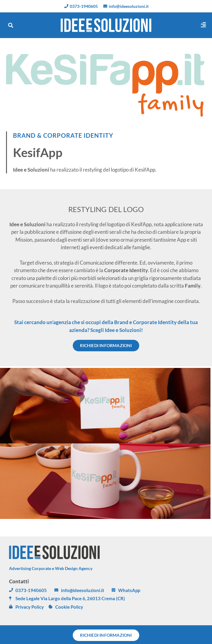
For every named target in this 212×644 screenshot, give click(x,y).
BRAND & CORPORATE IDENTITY (63, 135)
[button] (11, 25)
